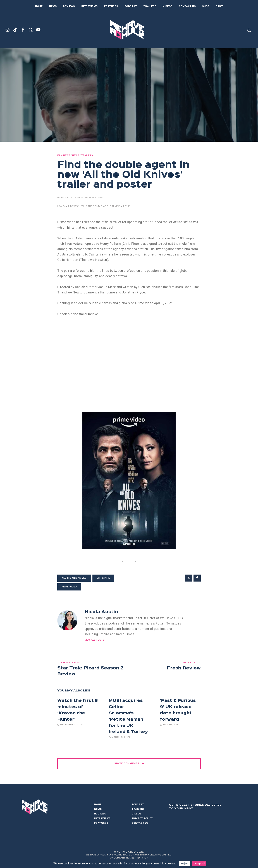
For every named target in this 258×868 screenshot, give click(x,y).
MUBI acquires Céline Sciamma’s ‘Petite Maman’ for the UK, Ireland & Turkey (128, 717)
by (69, 198)
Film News (64, 156)
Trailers (87, 156)
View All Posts (95, 640)
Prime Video (69, 587)
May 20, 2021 (169, 726)
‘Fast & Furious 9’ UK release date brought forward (178, 711)
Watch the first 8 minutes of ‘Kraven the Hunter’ (78, 711)
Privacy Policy (142, 819)
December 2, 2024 (70, 726)
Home (61, 206)
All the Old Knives (74, 578)
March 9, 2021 (119, 738)
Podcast (138, 806)
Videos (137, 815)
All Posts (72, 206)
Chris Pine (103, 578)
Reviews (100, 815)
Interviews (102, 819)
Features (101, 824)
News (76, 156)
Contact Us (140, 824)
